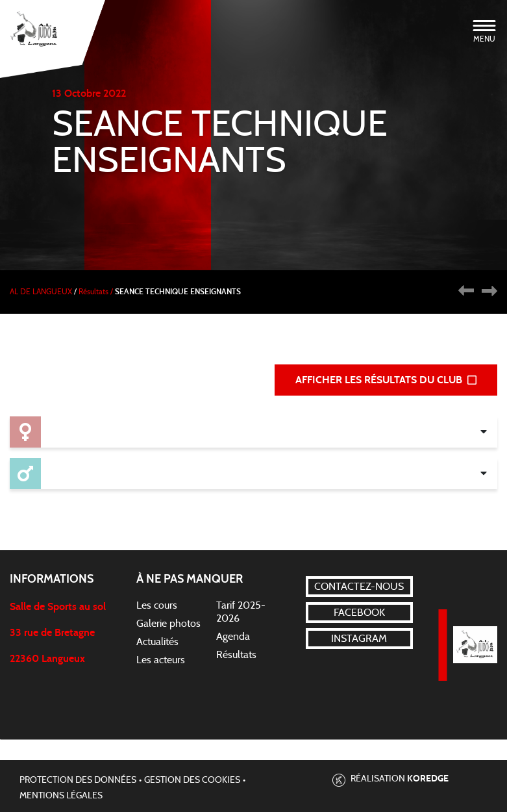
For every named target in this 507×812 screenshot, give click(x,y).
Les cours (157, 605)
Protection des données (78, 780)
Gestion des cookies (192, 780)
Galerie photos (168, 624)
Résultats (236, 655)
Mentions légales (61, 796)
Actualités (157, 642)
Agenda (233, 637)
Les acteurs (161, 660)
